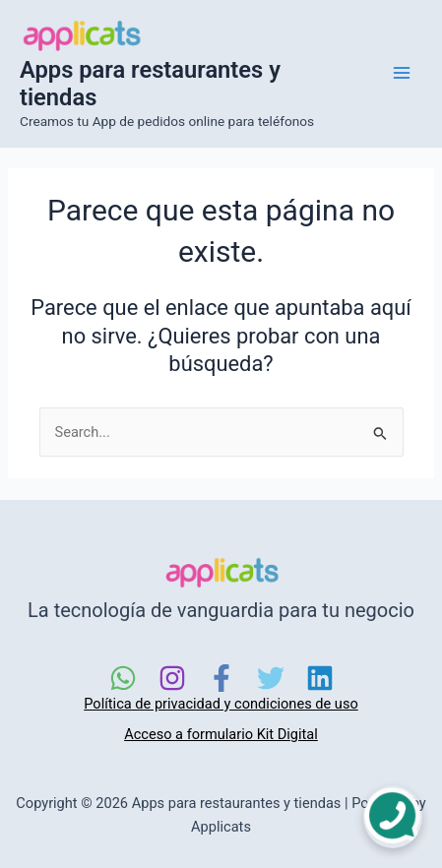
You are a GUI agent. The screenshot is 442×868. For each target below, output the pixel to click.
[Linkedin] (320, 678)
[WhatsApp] (123, 678)
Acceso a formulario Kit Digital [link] (221, 734)
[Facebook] (221, 678)
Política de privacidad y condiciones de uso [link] (221, 704)
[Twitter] (271, 678)
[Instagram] (172, 678)
